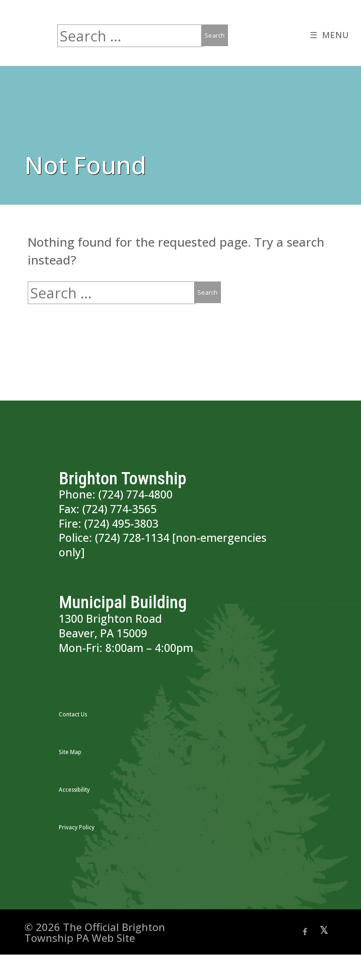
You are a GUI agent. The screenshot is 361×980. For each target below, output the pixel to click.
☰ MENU (328, 36)
